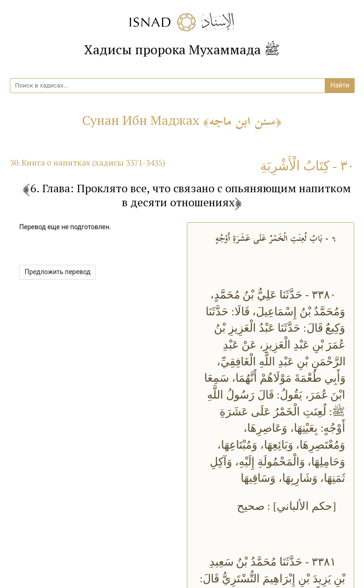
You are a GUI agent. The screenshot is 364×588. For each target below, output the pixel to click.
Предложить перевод (58, 272)
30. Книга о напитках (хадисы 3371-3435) (88, 163)
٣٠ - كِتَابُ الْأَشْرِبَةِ (307, 166)
